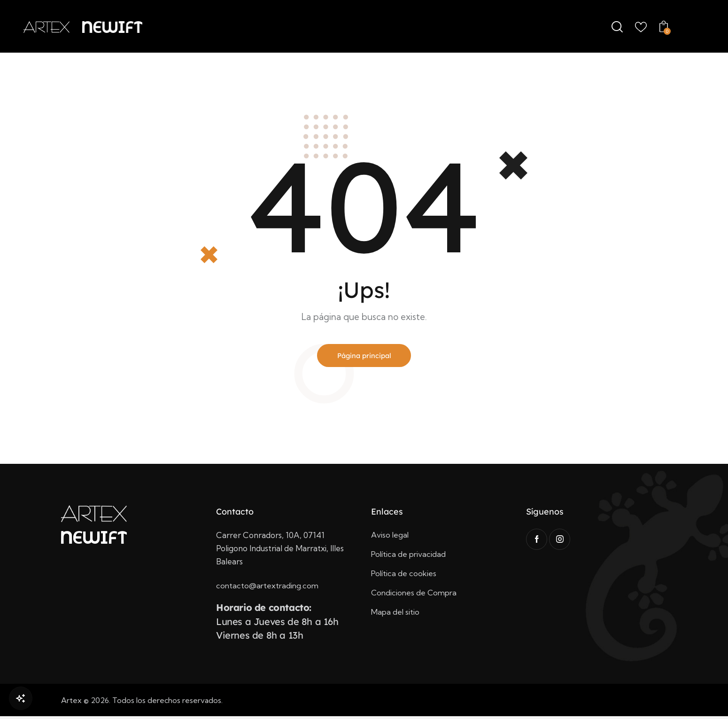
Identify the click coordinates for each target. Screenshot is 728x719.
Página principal (364, 357)
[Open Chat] (21, 698)
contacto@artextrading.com (268, 588)
